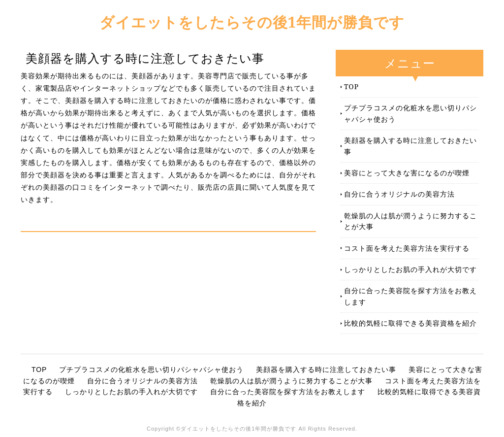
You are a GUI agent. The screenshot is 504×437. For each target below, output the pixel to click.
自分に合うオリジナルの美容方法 (399, 194)
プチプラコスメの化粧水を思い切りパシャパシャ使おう (410, 113)
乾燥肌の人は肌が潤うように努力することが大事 (410, 221)
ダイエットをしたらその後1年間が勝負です (252, 22)
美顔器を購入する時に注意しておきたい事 (410, 146)
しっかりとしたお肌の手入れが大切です (410, 269)
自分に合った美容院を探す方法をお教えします (410, 296)
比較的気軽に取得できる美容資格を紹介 (410, 323)
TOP (351, 86)
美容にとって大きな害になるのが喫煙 (407, 173)
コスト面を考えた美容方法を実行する (407, 248)
